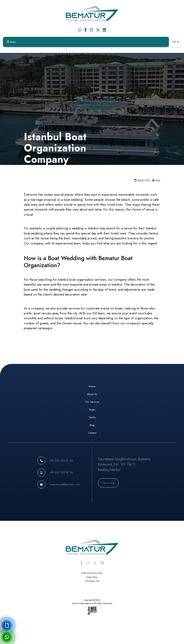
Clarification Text (92, 581)
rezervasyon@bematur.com (65, 484)
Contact (92, 433)
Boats (92, 410)
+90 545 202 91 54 (61, 460)
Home (92, 386)
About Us (92, 394)
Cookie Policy (92, 577)
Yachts (92, 417)
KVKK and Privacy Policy (92, 573)
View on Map (108, 483)
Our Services (92, 402)
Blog (92, 425)
